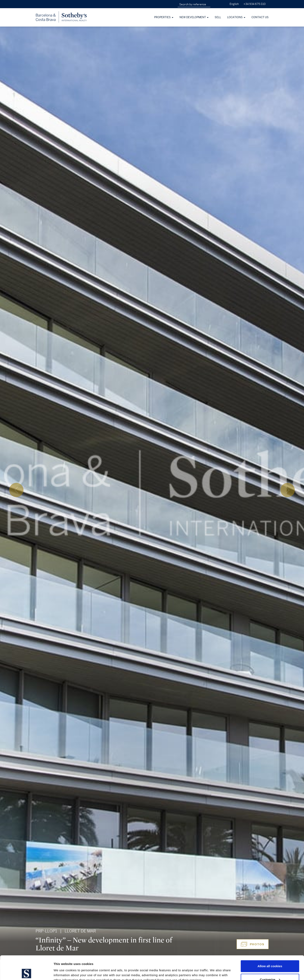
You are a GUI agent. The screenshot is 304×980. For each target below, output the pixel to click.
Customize (270, 956)
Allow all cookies (270, 942)
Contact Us (260, 17)
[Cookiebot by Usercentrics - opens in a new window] (26, 972)
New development (194, 17)
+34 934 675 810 (255, 4)
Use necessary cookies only (270, 969)
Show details (63, 967)
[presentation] (16, 490)
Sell (218, 17)
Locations (236, 17)
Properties (164, 17)
